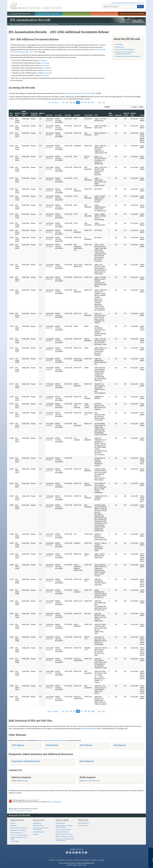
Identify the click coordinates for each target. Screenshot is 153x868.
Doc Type (58, 115)
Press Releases (87, 761)
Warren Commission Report (125, 49)
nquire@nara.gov (22, 781)
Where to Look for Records (64, 834)
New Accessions (83, 825)
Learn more (135, 864)
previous (55, 102)
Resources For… (39, 820)
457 (82, 102)
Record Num (18, 114)
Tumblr (76, 852)
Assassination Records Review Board (128, 56)
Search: (107, 107)
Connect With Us (77, 849)
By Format (13, 825)
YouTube (80, 852)
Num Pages (111, 114)
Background (120, 47)
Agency (42, 114)
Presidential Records (17, 833)
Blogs (83, 852)
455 (74, 102)
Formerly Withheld (34, 114)
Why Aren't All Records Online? (65, 837)
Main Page (119, 44)
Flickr (86, 852)
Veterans (36, 834)
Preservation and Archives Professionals (41, 829)
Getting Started (60, 823)
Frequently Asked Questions (26, 761)
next (100, 102)
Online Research (17, 820)
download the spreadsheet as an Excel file (79, 93)
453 (67, 102)
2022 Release (86, 745)
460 (93, 102)
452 (63, 102)
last (104, 102)
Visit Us (104, 14)
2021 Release (120, 745)
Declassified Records (62, 832)
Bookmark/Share (130, 3)
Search (140, 7)
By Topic (13, 823)
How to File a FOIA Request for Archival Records (65, 840)
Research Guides (62, 820)
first (49, 102)
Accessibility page (56, 802)
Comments (144, 115)
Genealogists (37, 823)
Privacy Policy (69, 860)
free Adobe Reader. (32, 800)
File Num (68, 115)
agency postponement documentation (52, 740)
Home (12, 24)
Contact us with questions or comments (20, 811)
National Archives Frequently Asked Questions (64, 826)
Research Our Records (21, 14)
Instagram (73, 852)
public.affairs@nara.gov (92, 781)
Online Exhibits (15, 841)
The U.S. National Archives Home (36, 6)
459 (89, 102)
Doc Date (49, 115)
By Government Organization (19, 828)
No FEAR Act (95, 860)
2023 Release (52, 745)
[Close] (151, 850)
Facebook (67, 852)
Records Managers (39, 832)
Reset (141, 107)
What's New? (83, 820)
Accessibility (60, 860)
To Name (77, 115)
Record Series (126, 114)
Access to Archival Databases (19, 835)
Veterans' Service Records (49, 14)
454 (71, 102)
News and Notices (84, 823)
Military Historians (38, 825)
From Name (89, 115)
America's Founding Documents (132, 14)
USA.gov (102, 860)
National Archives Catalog (18, 830)
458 (85, 102)
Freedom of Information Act (82, 860)
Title (96, 115)
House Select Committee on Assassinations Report (125, 53)
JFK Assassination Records (38, 24)
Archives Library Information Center (19, 838)
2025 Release (18, 745)
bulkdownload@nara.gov (89, 728)
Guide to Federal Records (63, 829)
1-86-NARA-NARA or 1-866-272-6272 (77, 865)
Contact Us (140, 3)
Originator (118, 115)
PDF (48, 121)
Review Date (133, 114)
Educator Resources (76, 14)
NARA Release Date (25, 113)
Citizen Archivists (117, 3)
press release (41, 60)
